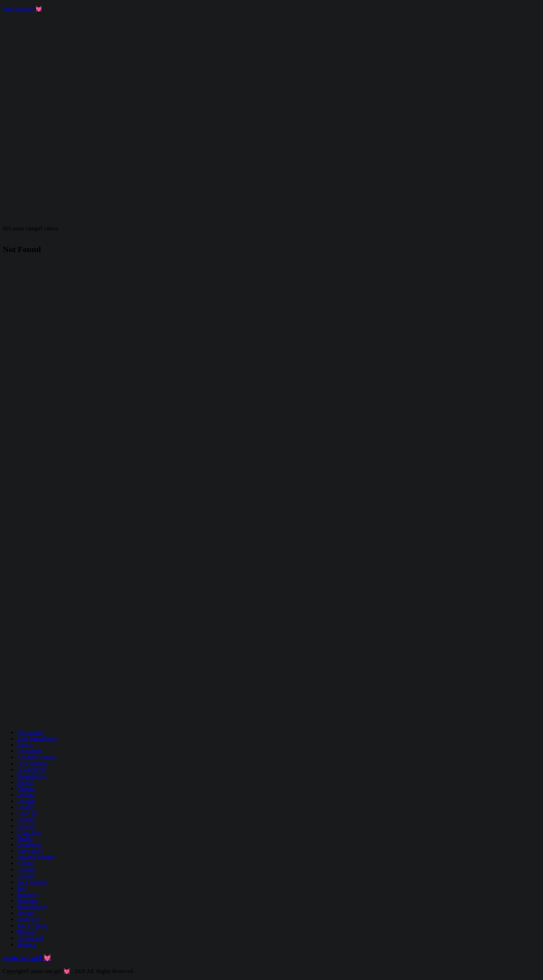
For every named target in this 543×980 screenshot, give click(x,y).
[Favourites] (30, 732)
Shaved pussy (32, 776)
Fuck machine (32, 763)
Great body (29, 844)
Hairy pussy (30, 851)
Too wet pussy (33, 925)
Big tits (25, 782)
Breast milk (29, 751)
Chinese (26, 788)
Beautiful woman (36, 757)
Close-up (27, 813)
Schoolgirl (28, 919)
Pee (21, 888)
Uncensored (30, 938)
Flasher (25, 838)
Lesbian (25, 795)
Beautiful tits (31, 770)
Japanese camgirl (36, 857)
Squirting (27, 901)
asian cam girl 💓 (23, 9)
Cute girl (26, 826)
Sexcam (25, 913)
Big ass (25, 745)
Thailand (26, 932)
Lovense (26, 869)
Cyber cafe (29, 832)
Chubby (25, 819)
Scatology (28, 894)
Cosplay (26, 807)
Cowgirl (26, 801)
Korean (25, 863)
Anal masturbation (37, 738)
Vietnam (26, 944)
